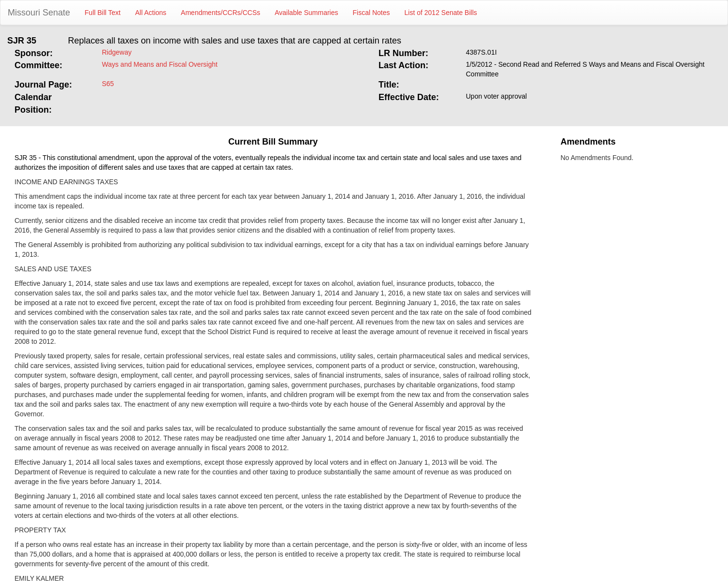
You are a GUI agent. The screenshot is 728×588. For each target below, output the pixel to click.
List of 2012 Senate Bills (441, 13)
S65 (108, 84)
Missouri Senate (39, 13)
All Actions (151, 13)
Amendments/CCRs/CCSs (220, 13)
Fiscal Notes (371, 13)
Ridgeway (117, 52)
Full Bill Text (102, 13)
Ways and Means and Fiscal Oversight (160, 64)
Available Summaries (306, 13)
